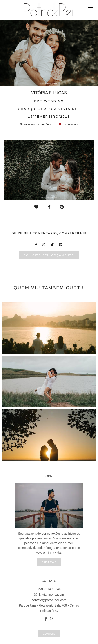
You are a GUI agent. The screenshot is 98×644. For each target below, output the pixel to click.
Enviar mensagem (51, 595)
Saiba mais (49, 562)
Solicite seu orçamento (49, 255)
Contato (49, 633)
